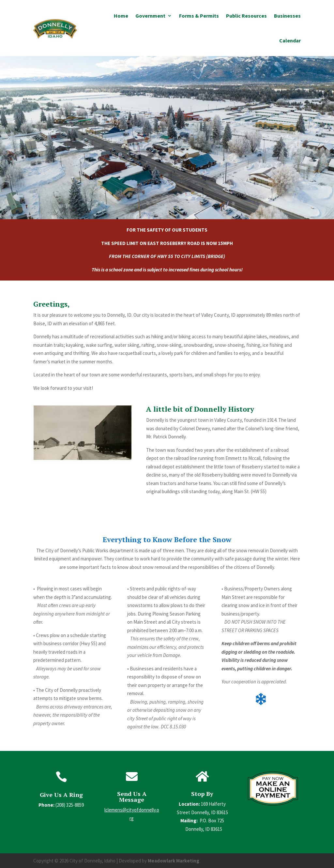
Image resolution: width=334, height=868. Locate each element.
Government (150, 16)
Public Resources (246, 16)
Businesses (287, 16)
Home (121, 16)
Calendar (290, 40)
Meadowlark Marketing (174, 861)
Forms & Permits (199, 16)
